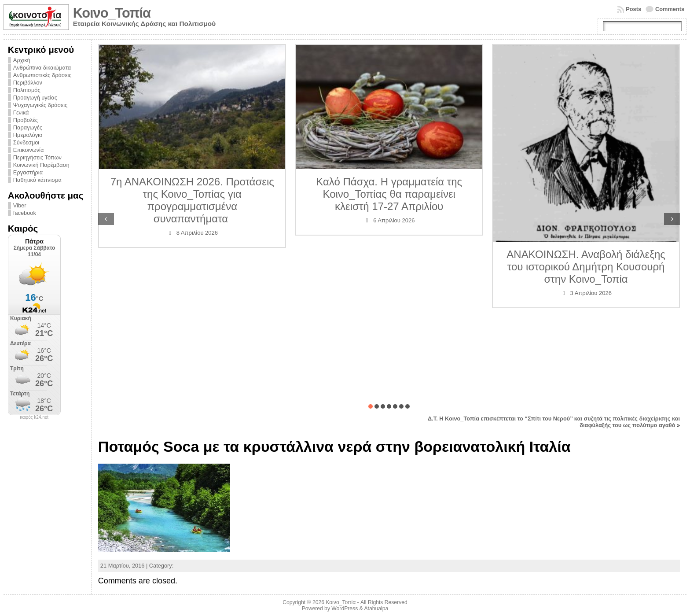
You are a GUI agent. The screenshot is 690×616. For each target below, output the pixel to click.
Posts (633, 9)
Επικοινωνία (28, 150)
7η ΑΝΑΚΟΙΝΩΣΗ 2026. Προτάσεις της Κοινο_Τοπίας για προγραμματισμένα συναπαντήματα (192, 200)
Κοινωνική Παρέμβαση (41, 165)
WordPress (345, 609)
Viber (20, 205)
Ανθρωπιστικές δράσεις (42, 75)
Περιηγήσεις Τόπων (37, 157)
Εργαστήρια (28, 172)
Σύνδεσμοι (26, 142)
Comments (670, 9)
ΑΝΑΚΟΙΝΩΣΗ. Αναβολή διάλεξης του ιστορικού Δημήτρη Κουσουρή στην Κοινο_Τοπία (586, 267)
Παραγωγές (28, 127)
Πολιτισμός (27, 90)
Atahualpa (376, 609)
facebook (25, 213)
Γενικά (21, 113)
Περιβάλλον (28, 83)
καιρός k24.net (35, 417)
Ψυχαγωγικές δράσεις (40, 105)
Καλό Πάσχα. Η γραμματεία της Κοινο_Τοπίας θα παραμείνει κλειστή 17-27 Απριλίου (389, 194)
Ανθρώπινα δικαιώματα (42, 68)
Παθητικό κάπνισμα (37, 180)
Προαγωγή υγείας (35, 98)
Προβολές (26, 120)
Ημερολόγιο (28, 135)
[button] (371, 406)
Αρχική (22, 60)
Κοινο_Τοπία (112, 13)
